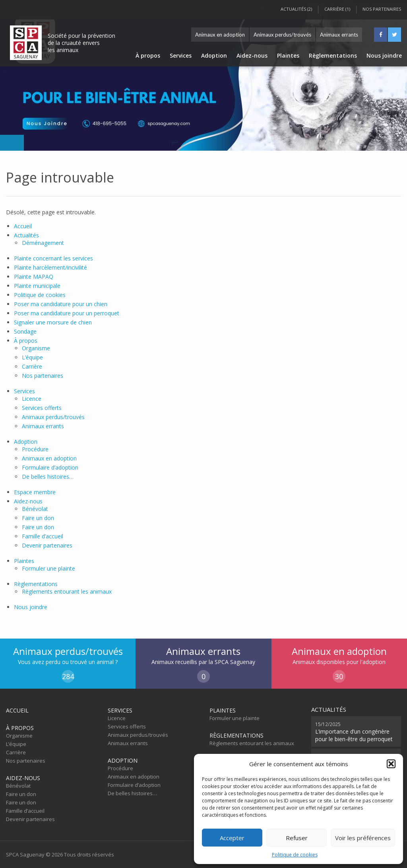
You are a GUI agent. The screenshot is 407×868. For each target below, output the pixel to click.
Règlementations (333, 55)
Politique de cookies (295, 855)
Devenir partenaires (47, 545)
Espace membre (35, 492)
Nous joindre (384, 55)
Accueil (23, 226)
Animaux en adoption (220, 35)
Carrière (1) (337, 9)
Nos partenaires (382, 9)
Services (181, 55)
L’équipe (32, 357)
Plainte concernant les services (53, 258)
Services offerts (42, 408)
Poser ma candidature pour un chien (61, 304)
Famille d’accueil (43, 536)
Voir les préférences (363, 838)
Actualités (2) (296, 9)
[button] (391, 764)
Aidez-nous (252, 55)
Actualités (26, 235)
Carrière (32, 366)
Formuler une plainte (48, 568)
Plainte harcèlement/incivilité (50, 267)
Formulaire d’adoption (50, 467)
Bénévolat (35, 509)
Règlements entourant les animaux (67, 591)
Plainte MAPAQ (34, 277)
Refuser (297, 838)
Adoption (214, 55)
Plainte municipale (37, 286)
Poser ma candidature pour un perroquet (67, 313)
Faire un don (38, 518)
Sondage (25, 331)
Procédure (35, 449)
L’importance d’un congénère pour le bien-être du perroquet (354, 731)
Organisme (36, 348)
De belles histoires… (48, 477)
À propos (148, 55)
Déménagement (43, 243)
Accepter (232, 838)
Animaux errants (339, 35)
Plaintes (288, 55)
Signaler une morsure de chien (53, 322)
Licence (32, 399)
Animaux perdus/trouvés (282, 35)
